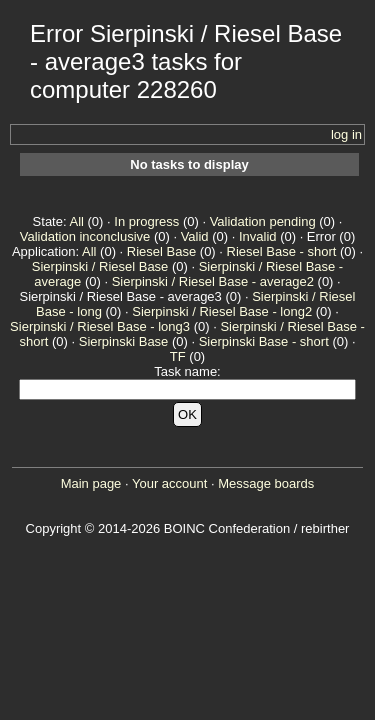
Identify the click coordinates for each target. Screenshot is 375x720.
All (76, 221)
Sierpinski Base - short (264, 341)
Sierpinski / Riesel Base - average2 (213, 281)
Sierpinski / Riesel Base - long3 (100, 326)
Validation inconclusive (85, 236)
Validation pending (263, 221)
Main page (91, 483)
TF (178, 356)
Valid (195, 236)
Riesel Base (161, 251)
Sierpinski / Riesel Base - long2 (222, 311)
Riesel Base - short (282, 251)
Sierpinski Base (124, 341)
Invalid (258, 236)
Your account (169, 483)
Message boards (266, 483)
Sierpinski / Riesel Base (100, 266)
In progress (146, 221)
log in (346, 134)
